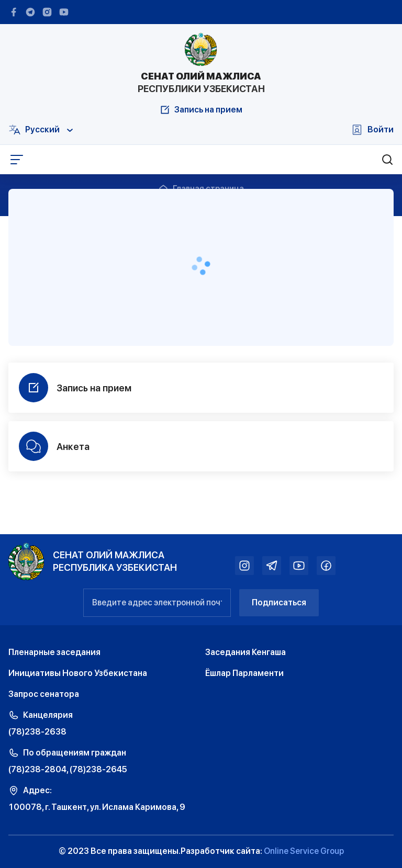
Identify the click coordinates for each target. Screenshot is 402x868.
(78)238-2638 (37, 732)
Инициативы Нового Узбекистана (78, 673)
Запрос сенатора (44, 694)
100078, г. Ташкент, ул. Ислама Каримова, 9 (97, 807)
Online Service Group (304, 851)
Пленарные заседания (54, 652)
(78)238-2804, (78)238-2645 (68, 769)
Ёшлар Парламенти (244, 673)
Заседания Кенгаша (245, 652)
